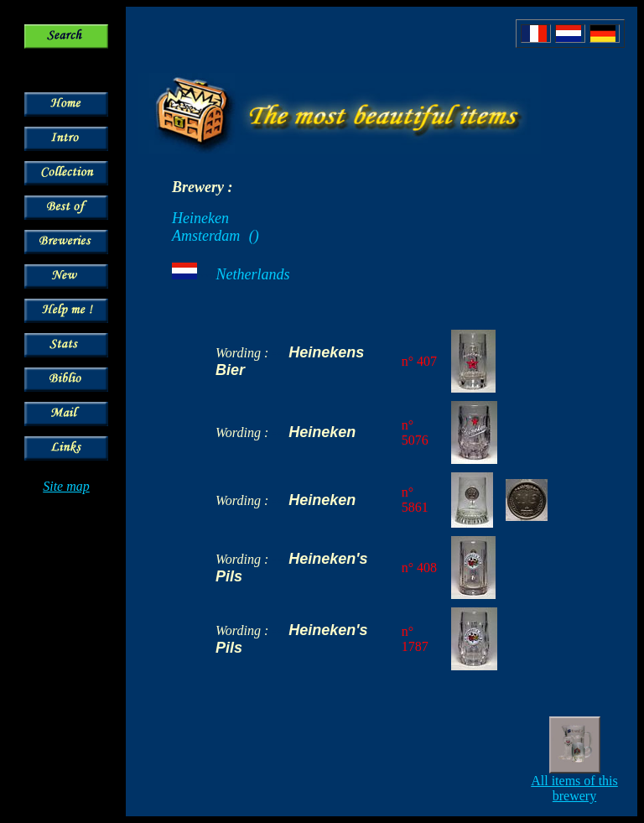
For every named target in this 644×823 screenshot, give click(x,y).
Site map (66, 486)
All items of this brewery (574, 788)
